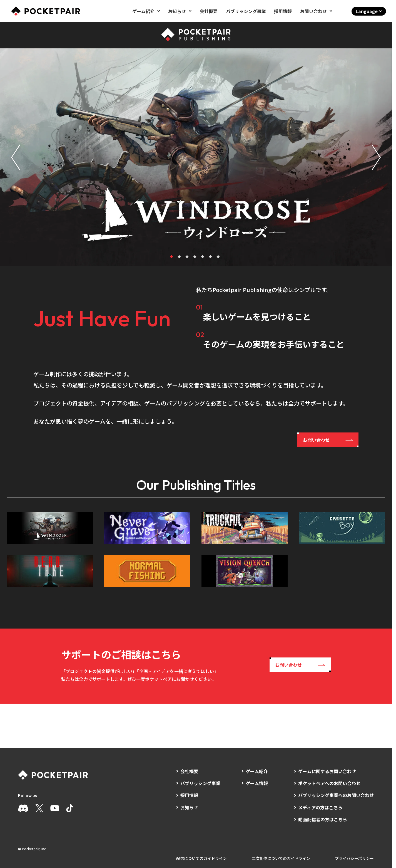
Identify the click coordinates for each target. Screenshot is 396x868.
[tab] (171, 257)
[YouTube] (55, 808)
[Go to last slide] (16, 157)
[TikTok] (70, 808)
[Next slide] (376, 157)
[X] (39, 808)
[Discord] (23, 808)
